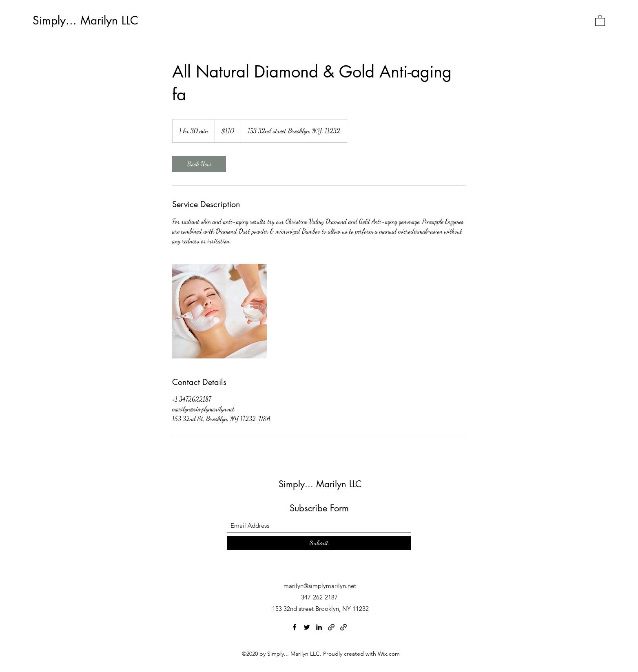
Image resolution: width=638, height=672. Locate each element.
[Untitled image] (219, 311)
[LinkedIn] (319, 627)
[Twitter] (307, 627)
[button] (600, 20)
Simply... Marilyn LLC (85, 20)
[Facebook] (295, 627)
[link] (199, 164)
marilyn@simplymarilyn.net (320, 586)
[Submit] (319, 543)
